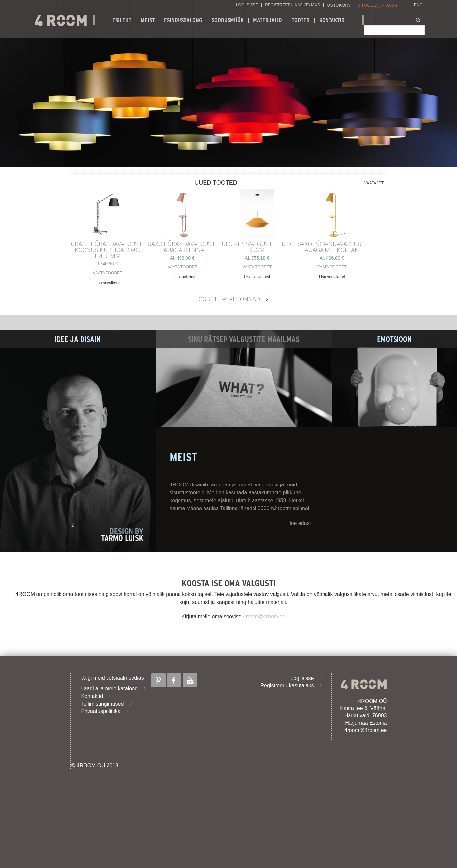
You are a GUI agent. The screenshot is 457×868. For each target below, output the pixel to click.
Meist (148, 20)
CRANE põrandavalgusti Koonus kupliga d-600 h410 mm (108, 250)
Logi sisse (247, 5)
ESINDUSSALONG (183, 20)
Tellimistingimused (103, 704)
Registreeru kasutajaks (292, 5)
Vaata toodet (108, 273)
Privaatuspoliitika (101, 711)
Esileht (122, 20)
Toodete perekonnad (228, 299)
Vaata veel (375, 183)
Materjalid (268, 20)
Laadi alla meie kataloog (110, 689)
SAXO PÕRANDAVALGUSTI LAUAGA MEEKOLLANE (332, 247)
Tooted (301, 20)
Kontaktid (332, 20)
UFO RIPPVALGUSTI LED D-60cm (257, 247)
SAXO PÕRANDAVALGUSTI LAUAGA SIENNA (182, 247)
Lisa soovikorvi (108, 283)
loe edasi (300, 523)
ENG (418, 5)
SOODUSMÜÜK (228, 20)
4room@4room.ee (264, 617)
